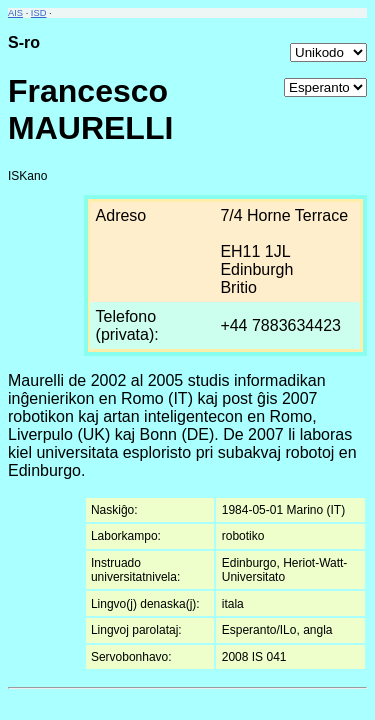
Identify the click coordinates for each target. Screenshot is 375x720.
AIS (15, 13)
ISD (39, 13)
